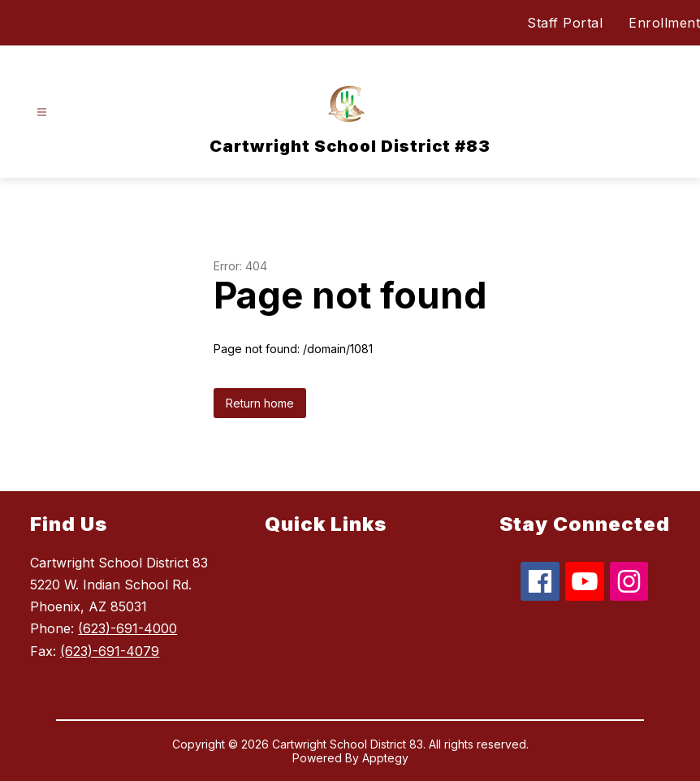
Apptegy (385, 758)
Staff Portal (565, 23)
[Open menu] (42, 112)
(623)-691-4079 (110, 651)
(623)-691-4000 (127, 628)
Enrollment (664, 23)
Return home (260, 403)
